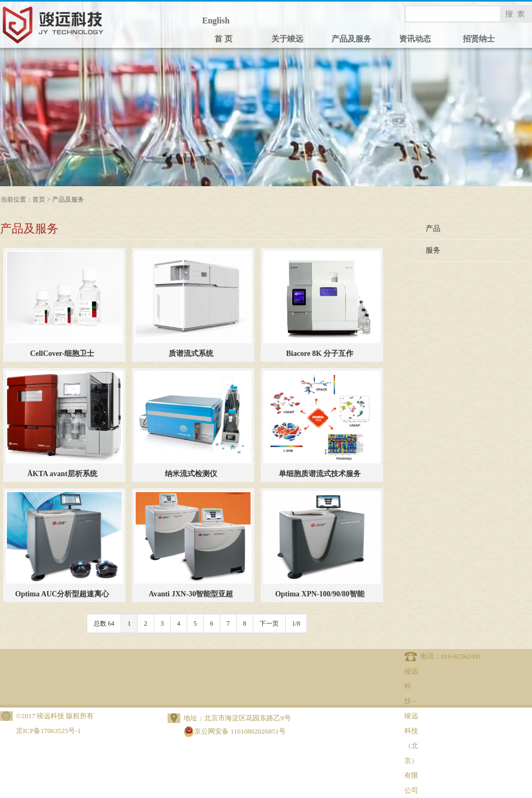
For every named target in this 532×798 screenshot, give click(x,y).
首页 (39, 199)
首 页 (223, 39)
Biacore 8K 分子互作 (320, 354)
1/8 (296, 624)
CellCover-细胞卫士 (63, 354)
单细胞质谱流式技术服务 (320, 474)
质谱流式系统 (191, 354)
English (216, 20)
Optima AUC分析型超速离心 (63, 594)
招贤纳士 (479, 39)
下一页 (269, 624)
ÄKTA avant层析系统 (62, 474)
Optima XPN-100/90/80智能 (320, 594)
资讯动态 (415, 39)
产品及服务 (351, 39)
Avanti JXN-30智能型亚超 (191, 594)
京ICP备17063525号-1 (48, 731)
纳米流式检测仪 (191, 474)
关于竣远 (287, 39)
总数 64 (104, 624)
